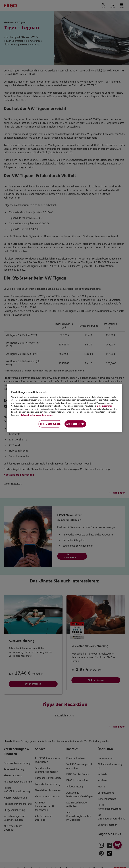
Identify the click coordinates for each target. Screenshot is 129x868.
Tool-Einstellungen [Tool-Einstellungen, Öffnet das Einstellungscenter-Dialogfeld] (50, 424)
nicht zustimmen (104, 406)
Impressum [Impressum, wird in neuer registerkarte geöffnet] (47, 415)
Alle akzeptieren (75, 424)
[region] (64, 408)
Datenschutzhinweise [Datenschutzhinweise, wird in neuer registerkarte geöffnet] (30, 415)
